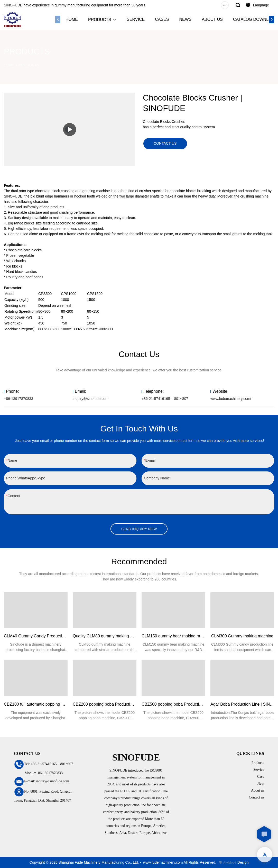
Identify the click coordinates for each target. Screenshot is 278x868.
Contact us (256, 797)
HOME (72, 19)
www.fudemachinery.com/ (231, 399)
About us (258, 790)
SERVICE (136, 19)
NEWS (185, 19)
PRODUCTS (100, 20)
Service (259, 770)
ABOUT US (212, 19)
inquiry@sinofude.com (91, 399)
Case (261, 777)
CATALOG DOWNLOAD (255, 19)
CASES (162, 19)
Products (258, 763)
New (261, 783)
